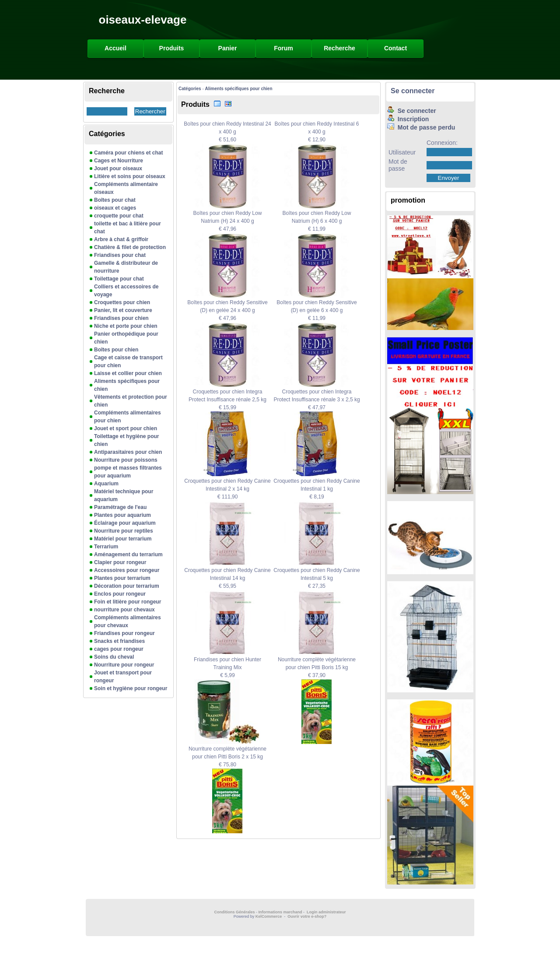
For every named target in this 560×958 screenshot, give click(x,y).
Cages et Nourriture (119, 161)
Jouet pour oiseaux (118, 168)
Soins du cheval (114, 657)
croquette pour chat (119, 216)
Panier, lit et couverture (123, 310)
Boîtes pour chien (116, 350)
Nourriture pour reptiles (124, 531)
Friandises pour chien (121, 318)
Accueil (115, 48)
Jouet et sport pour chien (126, 428)
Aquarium (106, 484)
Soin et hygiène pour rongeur (131, 688)
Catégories (190, 89)
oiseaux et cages (115, 208)
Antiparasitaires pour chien (128, 452)
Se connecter (413, 91)
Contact (395, 48)
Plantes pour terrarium (122, 578)
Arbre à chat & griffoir (121, 239)
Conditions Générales (234, 912)
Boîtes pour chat (115, 200)
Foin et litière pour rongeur (128, 602)
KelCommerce (269, 916)
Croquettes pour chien (122, 302)
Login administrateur (326, 912)
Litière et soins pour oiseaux (130, 176)
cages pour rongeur (119, 649)
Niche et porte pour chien (126, 326)
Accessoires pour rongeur (127, 570)
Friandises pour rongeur (124, 633)
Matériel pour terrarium (123, 539)
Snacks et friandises (119, 641)
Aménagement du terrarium (128, 554)
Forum (283, 48)
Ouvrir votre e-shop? (307, 916)
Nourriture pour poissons (126, 460)
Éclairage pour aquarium (125, 523)
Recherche (339, 48)
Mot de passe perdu (421, 127)
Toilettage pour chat (119, 279)
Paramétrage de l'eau (120, 507)
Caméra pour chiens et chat (128, 153)
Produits (172, 48)
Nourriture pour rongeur (124, 665)
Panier (228, 48)
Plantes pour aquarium (122, 515)
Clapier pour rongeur (120, 562)
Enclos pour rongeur (120, 594)
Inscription (408, 119)
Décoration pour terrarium (127, 586)
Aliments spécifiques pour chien (239, 89)
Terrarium (106, 547)
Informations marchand (280, 912)
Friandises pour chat (120, 255)
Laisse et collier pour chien (128, 373)
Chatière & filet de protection (130, 247)
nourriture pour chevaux (124, 610)
